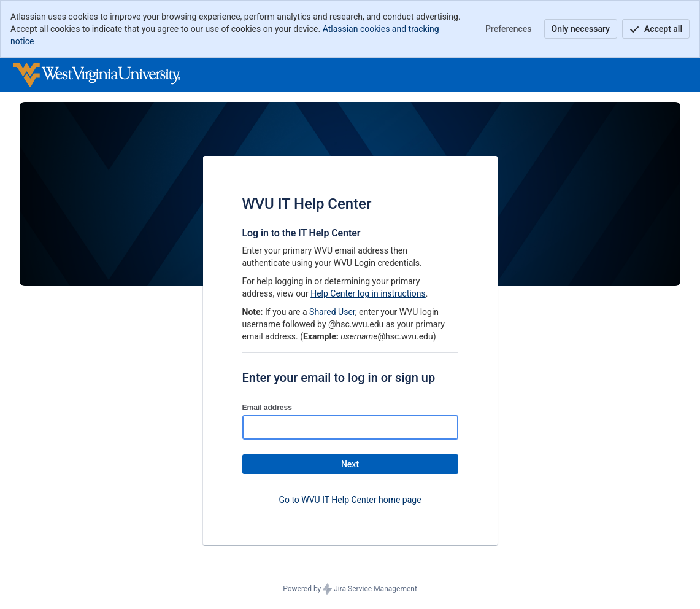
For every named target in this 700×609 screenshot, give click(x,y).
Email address (267, 408)
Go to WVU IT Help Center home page (350, 500)
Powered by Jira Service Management (350, 589)
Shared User (332, 312)
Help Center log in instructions (368, 293)
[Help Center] (97, 75)
